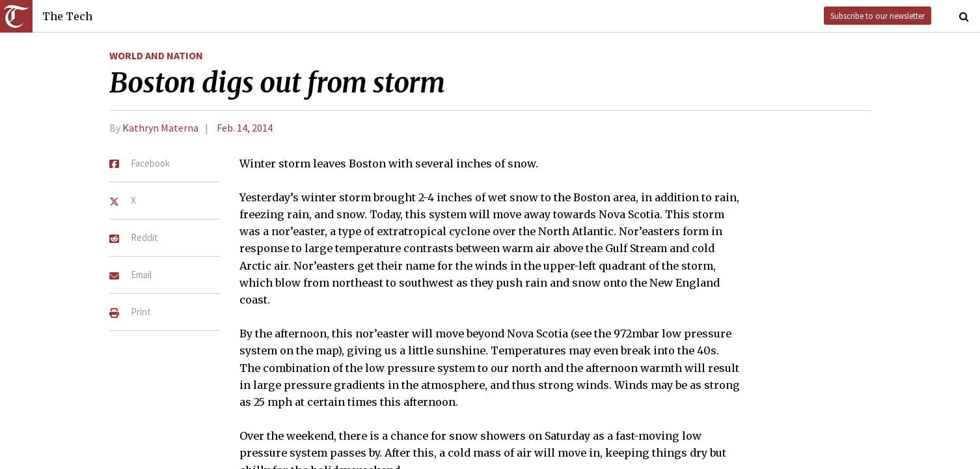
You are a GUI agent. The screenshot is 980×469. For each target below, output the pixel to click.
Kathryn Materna (160, 128)
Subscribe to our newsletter (878, 16)
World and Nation (156, 55)
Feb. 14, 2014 (245, 128)
